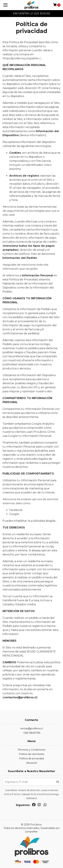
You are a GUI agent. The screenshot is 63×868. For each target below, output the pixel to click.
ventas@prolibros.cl (32, 728)
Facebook (16, 510)
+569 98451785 (32, 733)
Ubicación (32, 763)
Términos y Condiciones (32, 750)
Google (14, 514)
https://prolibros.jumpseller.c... (22, 58)
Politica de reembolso (32, 754)
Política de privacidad (32, 758)
